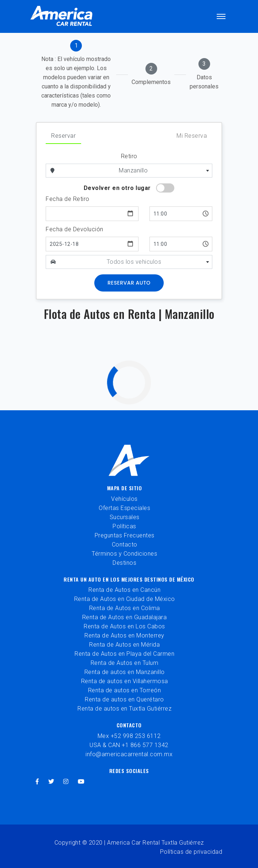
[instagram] (66, 782)
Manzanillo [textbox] (133, 170)
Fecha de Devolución (75, 229)
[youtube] (81, 782)
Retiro (129, 156)
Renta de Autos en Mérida (124, 645)
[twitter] (51, 782)
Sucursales (125, 517)
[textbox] (136, 262)
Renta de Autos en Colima (125, 608)
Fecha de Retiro (68, 199)
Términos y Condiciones (124, 554)
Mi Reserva (192, 136)
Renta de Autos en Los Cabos (124, 626)
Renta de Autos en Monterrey (124, 635)
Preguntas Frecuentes (125, 535)
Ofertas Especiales (124, 508)
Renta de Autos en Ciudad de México (125, 599)
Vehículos (124, 499)
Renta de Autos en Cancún (124, 590)
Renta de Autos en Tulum (125, 663)
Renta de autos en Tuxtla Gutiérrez (124, 709)
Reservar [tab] (63, 136)
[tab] (76, 75)
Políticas (124, 526)
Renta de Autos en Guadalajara (125, 617)
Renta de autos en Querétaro (124, 699)
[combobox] (136, 171)
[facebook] (37, 782)
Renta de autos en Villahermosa (125, 681)
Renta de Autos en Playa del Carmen (124, 654)
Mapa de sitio (125, 488)
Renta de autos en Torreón (125, 690)
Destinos (124, 563)
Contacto (125, 545)
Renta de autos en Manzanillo (125, 672)
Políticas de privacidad (191, 852)
